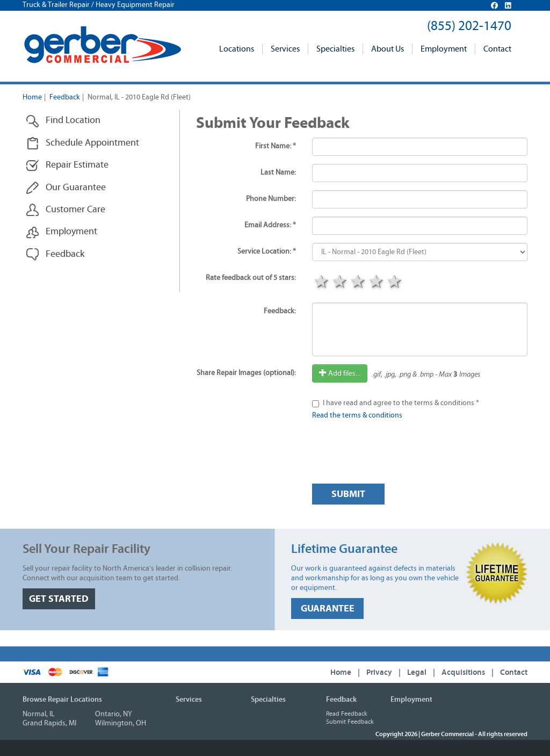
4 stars (376, 283)
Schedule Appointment (82, 143)
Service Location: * (267, 251)
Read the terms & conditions (357, 415)
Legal (417, 672)
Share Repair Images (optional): (246, 373)
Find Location (63, 121)
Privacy (379, 672)
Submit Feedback (350, 722)
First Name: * (276, 146)
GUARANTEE (328, 609)
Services (285, 49)
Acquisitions (463, 672)
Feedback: (280, 311)
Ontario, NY (114, 714)
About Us (388, 49)
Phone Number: (271, 199)
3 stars (358, 283)
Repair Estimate (67, 165)
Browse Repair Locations (62, 700)
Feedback (65, 97)
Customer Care (66, 210)
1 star (321, 283)
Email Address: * (270, 225)
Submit (348, 494)
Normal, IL (39, 714)
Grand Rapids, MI (49, 723)
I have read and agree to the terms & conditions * (401, 403)
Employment (444, 49)
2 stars (339, 283)
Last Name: (278, 172)
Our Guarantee (66, 188)
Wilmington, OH (121, 723)
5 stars (394, 283)
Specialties (335, 49)
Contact (497, 49)
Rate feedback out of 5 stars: (251, 278)
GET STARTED (59, 599)
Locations (237, 49)
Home (32, 97)
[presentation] (394, 455)
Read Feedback (347, 714)
